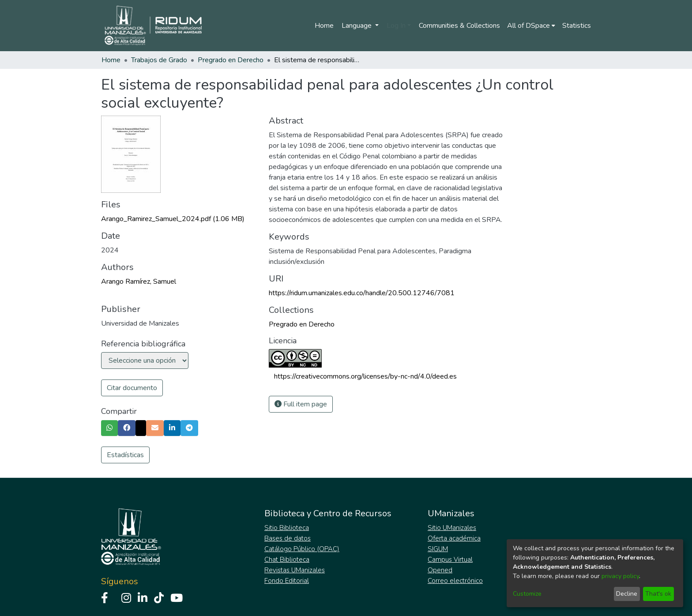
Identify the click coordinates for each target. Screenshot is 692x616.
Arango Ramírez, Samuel (139, 282)
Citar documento (132, 388)
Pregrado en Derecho (231, 60)
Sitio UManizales (452, 528)
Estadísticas (125, 455)
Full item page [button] (301, 404)
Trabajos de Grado (159, 60)
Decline (627, 594)
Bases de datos (288, 538)
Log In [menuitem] (396, 26)
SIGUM (438, 549)
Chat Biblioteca (287, 560)
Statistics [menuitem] (577, 26)
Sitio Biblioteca (287, 528)
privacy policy (620, 576)
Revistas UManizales (295, 570)
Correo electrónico (455, 581)
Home (324, 26)
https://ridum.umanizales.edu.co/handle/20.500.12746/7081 (362, 293)
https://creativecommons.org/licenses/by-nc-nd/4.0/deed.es (365, 376)
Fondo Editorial (287, 581)
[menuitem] (531, 26)
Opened (440, 570)
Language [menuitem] (357, 26)
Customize (527, 594)
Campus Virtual (450, 560)
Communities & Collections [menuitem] (459, 26)
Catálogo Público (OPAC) (302, 549)
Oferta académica (454, 538)
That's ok (658, 594)
